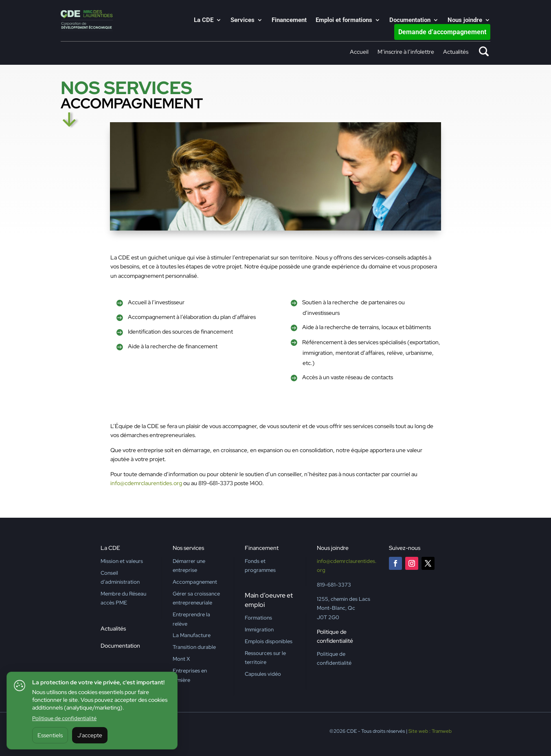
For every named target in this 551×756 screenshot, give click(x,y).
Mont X (181, 659)
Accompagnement (195, 582)
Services (243, 20)
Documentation (410, 20)
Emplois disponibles (269, 641)
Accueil (359, 52)
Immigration (259, 630)
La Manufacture (192, 635)
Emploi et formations (344, 20)
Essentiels (50, 735)
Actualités (456, 52)
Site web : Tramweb (430, 731)
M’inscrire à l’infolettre (406, 52)
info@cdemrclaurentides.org (146, 483)
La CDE (204, 20)
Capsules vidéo (263, 674)
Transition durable (194, 647)
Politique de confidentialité (64, 718)
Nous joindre (465, 20)
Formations (258, 618)
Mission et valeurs (122, 561)
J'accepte (90, 735)
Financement (289, 20)
